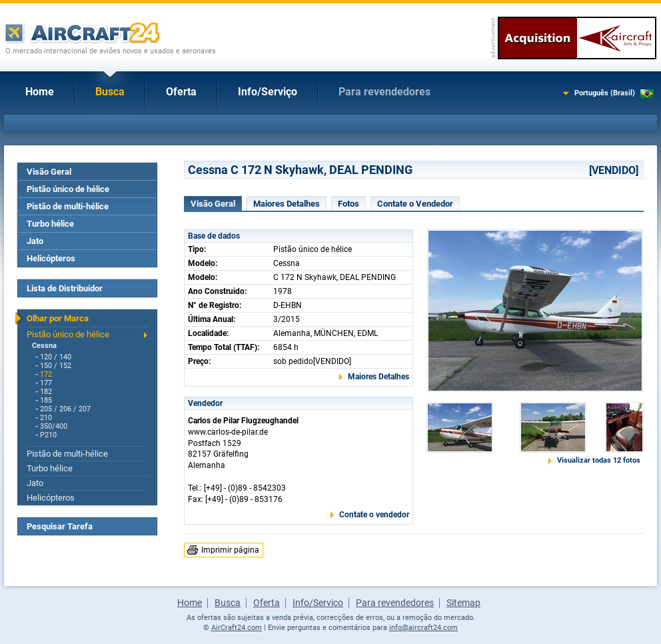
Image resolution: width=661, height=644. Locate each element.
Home (40, 92)
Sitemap (463, 603)
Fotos (348, 204)
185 (46, 400)
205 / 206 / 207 (65, 409)
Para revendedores (384, 92)
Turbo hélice (50, 224)
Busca (110, 92)
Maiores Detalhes (287, 204)
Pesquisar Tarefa (60, 526)
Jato (35, 241)
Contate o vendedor (374, 515)
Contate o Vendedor (415, 204)
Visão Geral (49, 172)
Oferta (181, 92)
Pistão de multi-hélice (68, 206)
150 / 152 (56, 366)
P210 (48, 435)
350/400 (54, 426)
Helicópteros (51, 258)
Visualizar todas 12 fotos (599, 460)
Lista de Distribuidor (65, 288)
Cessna (44, 346)
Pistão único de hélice (68, 189)
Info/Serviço (268, 92)
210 (46, 418)
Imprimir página (230, 550)
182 (46, 392)
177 (46, 383)
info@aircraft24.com (423, 628)
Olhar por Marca (58, 318)
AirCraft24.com (237, 628)
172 (46, 374)
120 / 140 (56, 357)
